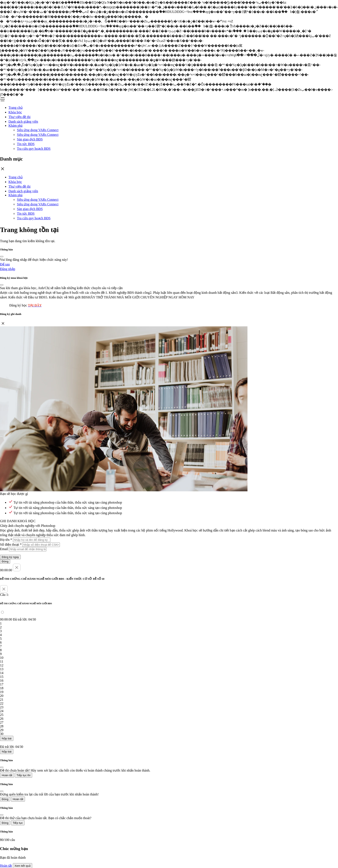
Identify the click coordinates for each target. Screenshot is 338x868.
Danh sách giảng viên (23, 122)
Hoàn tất (6, 866)
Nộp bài (7, 738)
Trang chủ (16, 108)
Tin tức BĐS (26, 144)
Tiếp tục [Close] (18, 823)
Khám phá (15, 126)
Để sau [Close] (5, 264)
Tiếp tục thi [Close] (23, 775)
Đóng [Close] (5, 561)
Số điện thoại (11, 545)
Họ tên (6, 540)
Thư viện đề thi (19, 117)
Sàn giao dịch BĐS (30, 139)
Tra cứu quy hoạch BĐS (34, 149)
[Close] (2, 257)
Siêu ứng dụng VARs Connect (38, 130)
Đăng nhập (8, 269)
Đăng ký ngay (10, 557)
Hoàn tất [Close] (7, 775)
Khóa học (15, 112)
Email (4, 549)
